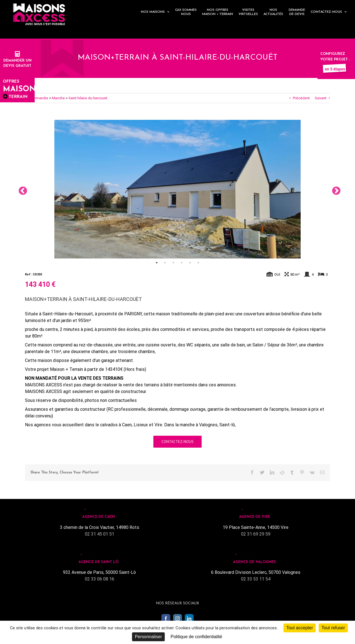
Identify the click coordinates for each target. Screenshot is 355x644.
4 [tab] (182, 263)
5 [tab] (190, 263)
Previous (21, 189)
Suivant (321, 98)
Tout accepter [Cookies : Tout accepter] (300, 628)
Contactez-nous (177, 442)
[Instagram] (177, 618)
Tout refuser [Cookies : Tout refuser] (333, 628)
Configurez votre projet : (335, 59)
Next (334, 189)
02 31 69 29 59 (256, 534)
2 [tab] (165, 263)
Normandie (39, 98)
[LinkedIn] (189, 618)
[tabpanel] (177, 189)
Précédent (301, 98)
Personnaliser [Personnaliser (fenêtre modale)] (148, 637)
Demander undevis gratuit (17, 60)
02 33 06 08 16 (100, 579)
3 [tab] (173, 263)
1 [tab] (157, 263)
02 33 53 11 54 (256, 579)
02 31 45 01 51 (100, 534)
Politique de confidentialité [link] (196, 637)
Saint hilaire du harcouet (88, 98)
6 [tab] (198, 263)
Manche (58, 98)
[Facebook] (166, 618)
